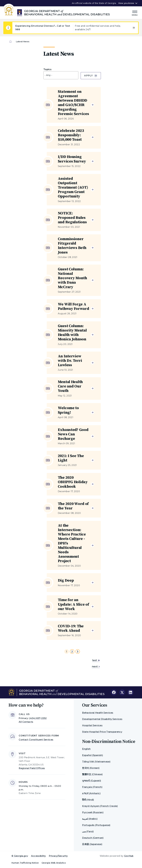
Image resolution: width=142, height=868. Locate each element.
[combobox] (61, 75)
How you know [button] (126, 3)
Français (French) (92, 787)
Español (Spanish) (92, 755)
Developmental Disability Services (102, 719)
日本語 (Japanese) (92, 844)
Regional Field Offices (32, 768)
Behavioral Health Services (98, 713)
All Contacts (26, 722)
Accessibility (38, 856)
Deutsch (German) (93, 838)
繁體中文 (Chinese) (92, 774)
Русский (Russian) (93, 812)
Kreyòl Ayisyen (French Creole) (100, 806)
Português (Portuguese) (96, 825)
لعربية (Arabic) (90, 819)
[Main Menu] (135, 13)
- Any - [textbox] (48, 75)
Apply (91, 76)
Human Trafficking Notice (25, 863)
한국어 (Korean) (91, 768)
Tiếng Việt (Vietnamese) (96, 762)
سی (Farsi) (88, 831)
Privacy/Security (58, 856)
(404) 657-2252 (38, 718)
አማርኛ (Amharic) (91, 793)
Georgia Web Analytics (54, 863)
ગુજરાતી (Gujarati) (92, 781)
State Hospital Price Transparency (102, 732)
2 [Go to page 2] (72, 652)
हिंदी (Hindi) (88, 800)
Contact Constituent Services (36, 740)
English (86, 749)
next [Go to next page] (96, 667)
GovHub (129, 856)
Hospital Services (92, 725)
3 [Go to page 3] (78, 652)
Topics (47, 69)
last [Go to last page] (96, 660)
